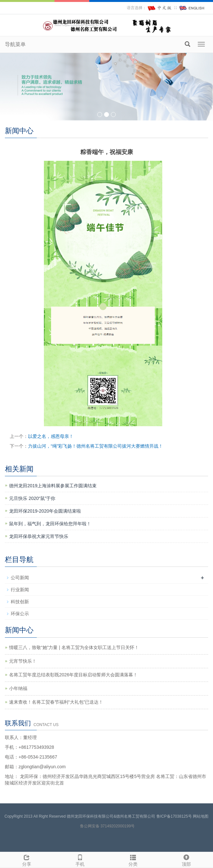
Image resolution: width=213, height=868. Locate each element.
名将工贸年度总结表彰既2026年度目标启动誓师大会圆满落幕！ (73, 675)
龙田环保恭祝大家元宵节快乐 (39, 536)
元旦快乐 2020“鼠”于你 (32, 498)
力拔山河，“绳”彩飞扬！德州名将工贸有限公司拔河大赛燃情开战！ (95, 446)
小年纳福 (18, 688)
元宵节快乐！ (23, 661)
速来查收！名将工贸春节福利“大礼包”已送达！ (56, 702)
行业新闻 (20, 590)
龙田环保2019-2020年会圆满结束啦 (45, 511)
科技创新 (20, 602)
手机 (80, 860)
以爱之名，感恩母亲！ (51, 436)
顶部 (186, 860)
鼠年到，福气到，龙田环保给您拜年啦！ (50, 524)
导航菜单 (15, 44)
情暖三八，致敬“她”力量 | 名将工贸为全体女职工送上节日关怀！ (74, 647)
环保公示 (20, 614)
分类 (133, 860)
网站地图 (201, 816)
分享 (27, 860)
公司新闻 (20, 578)
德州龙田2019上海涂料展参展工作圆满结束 (53, 486)
